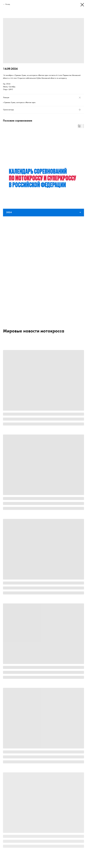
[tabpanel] (43, 76)
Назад (8, 4)
